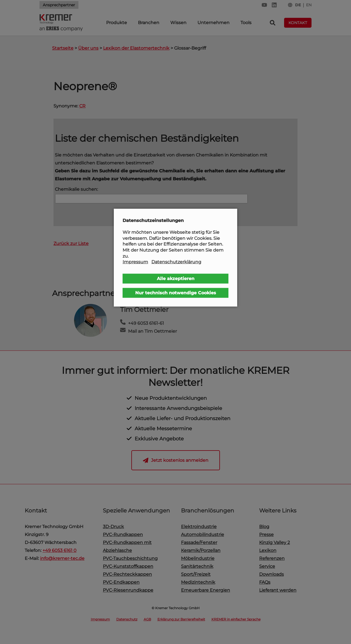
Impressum (135, 262)
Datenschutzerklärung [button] (176, 262)
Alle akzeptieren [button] (176, 278)
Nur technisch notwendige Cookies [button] (176, 293)
